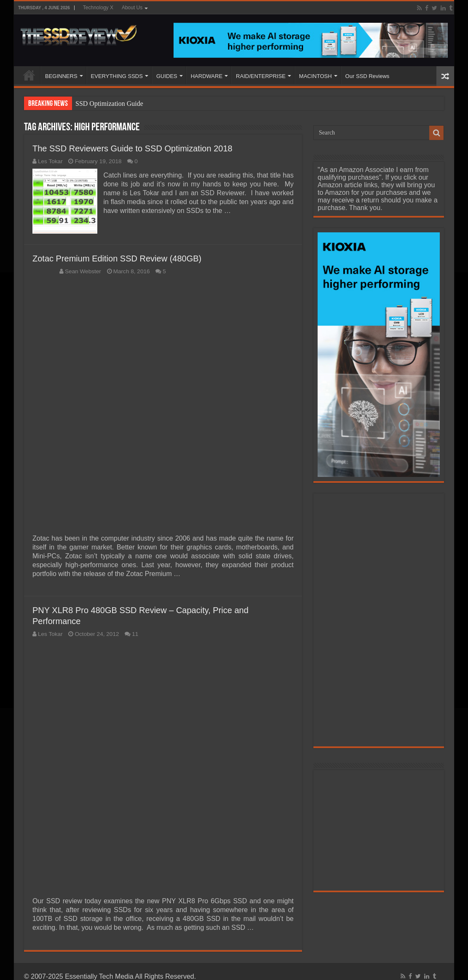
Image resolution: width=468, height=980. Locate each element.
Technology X (98, 8)
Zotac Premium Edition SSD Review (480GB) (117, 258)
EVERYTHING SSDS (117, 76)
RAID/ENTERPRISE (261, 76)
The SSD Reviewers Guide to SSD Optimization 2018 (132, 148)
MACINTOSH (316, 76)
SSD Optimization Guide (109, 104)
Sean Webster (83, 271)
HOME (29, 75)
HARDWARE (207, 76)
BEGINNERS (61, 76)
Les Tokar (50, 161)
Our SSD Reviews (368, 76)
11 (135, 634)
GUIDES (167, 76)
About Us (132, 8)
